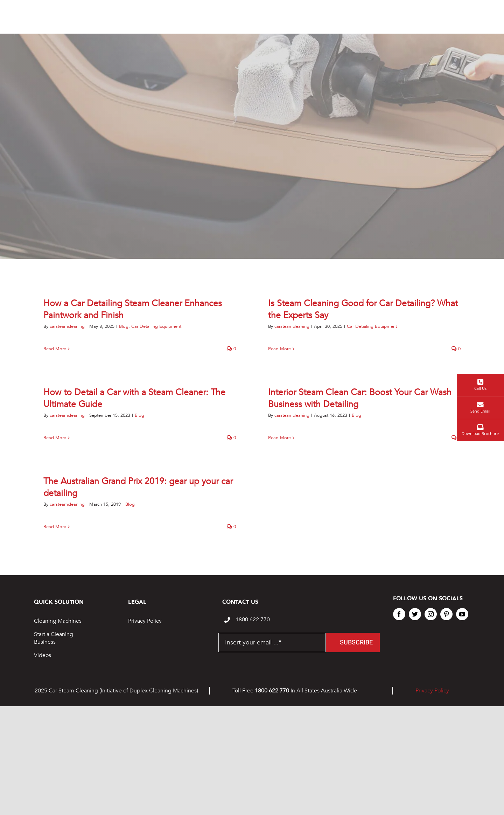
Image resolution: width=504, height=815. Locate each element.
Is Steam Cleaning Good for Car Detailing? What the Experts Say (363, 309)
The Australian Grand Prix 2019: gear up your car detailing (138, 487)
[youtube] (462, 614)
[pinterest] (446, 614)
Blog (124, 326)
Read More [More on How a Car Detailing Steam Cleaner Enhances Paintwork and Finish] (55, 349)
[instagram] (431, 614)
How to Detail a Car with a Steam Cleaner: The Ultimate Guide (134, 398)
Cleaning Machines (58, 621)
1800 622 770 (253, 620)
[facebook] (399, 614)
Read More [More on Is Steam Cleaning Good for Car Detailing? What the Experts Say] (279, 349)
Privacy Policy (145, 621)
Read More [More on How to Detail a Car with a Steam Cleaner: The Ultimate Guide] (55, 438)
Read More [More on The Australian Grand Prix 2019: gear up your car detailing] (55, 527)
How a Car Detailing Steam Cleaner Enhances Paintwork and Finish (133, 309)
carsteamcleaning (67, 326)
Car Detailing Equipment (156, 326)
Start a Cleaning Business (54, 638)
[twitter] (415, 614)
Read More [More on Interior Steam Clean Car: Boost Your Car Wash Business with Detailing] (279, 438)
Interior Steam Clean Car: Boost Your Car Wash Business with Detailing (360, 398)
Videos (43, 655)
